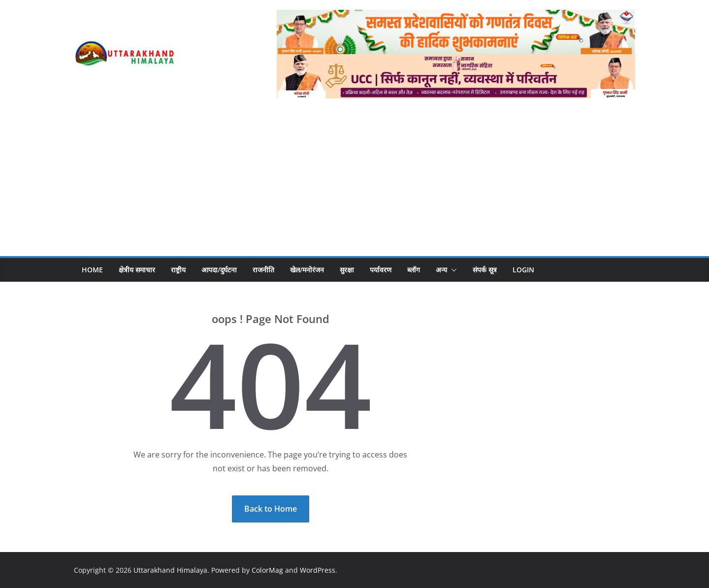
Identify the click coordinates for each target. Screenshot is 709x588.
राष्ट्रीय (178, 270)
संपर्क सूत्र (485, 270)
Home (92, 270)
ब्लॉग (414, 270)
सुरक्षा (347, 270)
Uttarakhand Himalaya (170, 570)
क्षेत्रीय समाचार (137, 270)
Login (523, 270)
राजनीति (263, 270)
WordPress (318, 570)
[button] (452, 270)
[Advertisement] (354, 172)
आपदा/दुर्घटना (219, 270)
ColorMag (267, 570)
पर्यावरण (381, 270)
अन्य (441, 270)
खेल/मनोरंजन (307, 270)
